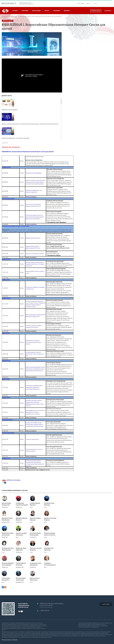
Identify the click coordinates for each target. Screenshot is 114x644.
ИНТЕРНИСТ (10, 3)
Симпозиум (5, 226)
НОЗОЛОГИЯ (107, 11)
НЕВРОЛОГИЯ (6, 280)
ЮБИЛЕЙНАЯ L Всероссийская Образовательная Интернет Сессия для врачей (28, 152)
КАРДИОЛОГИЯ (6, 167)
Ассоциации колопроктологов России (19, 226)
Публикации (56, 11)
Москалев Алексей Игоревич (36, 549)
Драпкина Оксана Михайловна (7, 519)
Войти (88, 3)
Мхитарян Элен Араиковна (49, 549)
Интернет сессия (96, 11)
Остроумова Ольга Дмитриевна (36, 564)
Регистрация (81, 3)
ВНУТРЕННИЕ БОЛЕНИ (8, 433)
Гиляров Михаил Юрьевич (35, 504)
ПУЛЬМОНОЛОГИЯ (7, 420)
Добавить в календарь (11, 480)
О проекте (15, 11)
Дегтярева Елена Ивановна (49, 504)
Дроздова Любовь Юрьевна (35, 519)
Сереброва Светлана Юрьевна (50, 564)
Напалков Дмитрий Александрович (8, 564)
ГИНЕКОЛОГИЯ (6, 398)
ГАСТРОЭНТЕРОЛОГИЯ (8, 199)
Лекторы (47, 11)
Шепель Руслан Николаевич (35, 579)
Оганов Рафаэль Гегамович (21, 564)
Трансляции (25, 11)
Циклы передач (36, 11)
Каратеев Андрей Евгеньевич (21, 534)
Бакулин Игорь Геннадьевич (6, 504)
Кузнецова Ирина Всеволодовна (35, 534)
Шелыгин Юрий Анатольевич (21, 579)
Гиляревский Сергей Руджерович (22, 504)
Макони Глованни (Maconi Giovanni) (50, 534)
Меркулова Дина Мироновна (21, 549)
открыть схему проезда (46, 607)
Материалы (67, 11)
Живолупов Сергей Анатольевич (8, 534)
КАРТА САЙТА (106, 604)
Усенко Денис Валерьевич (6, 579)
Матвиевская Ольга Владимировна (8, 549)
